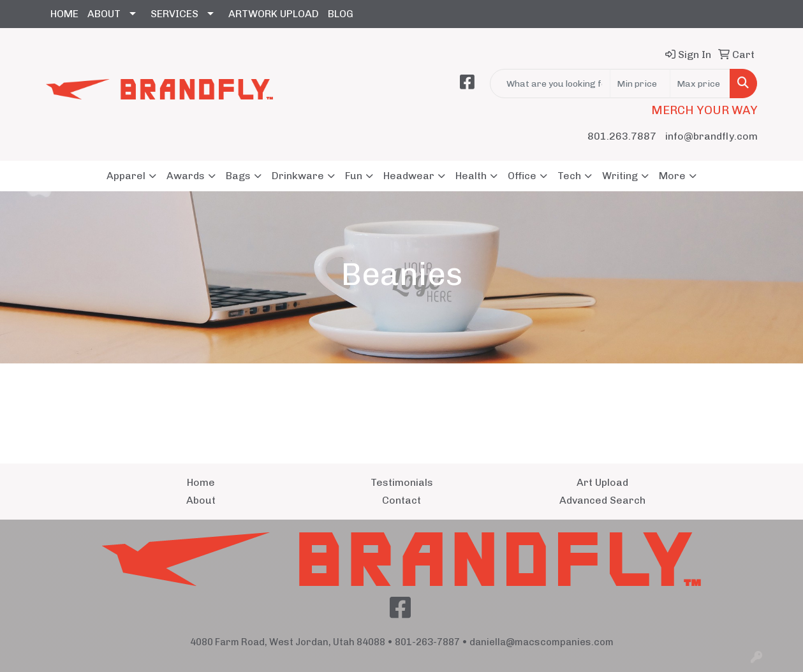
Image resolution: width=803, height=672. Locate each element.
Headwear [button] (409, 176)
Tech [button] (569, 176)
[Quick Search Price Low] (640, 84)
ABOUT (104, 14)
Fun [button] (354, 176)
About (201, 500)
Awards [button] (186, 176)
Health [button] (471, 176)
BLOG (341, 14)
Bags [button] (238, 176)
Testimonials (402, 482)
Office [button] (522, 176)
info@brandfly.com (711, 136)
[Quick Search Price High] (700, 84)
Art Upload (602, 482)
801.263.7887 (622, 136)
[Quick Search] (550, 84)
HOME (64, 14)
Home (201, 482)
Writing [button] (620, 176)
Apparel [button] (126, 176)
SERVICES (174, 14)
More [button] (672, 176)
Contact (401, 500)
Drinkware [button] (298, 176)
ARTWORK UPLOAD (274, 14)
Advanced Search (602, 500)
